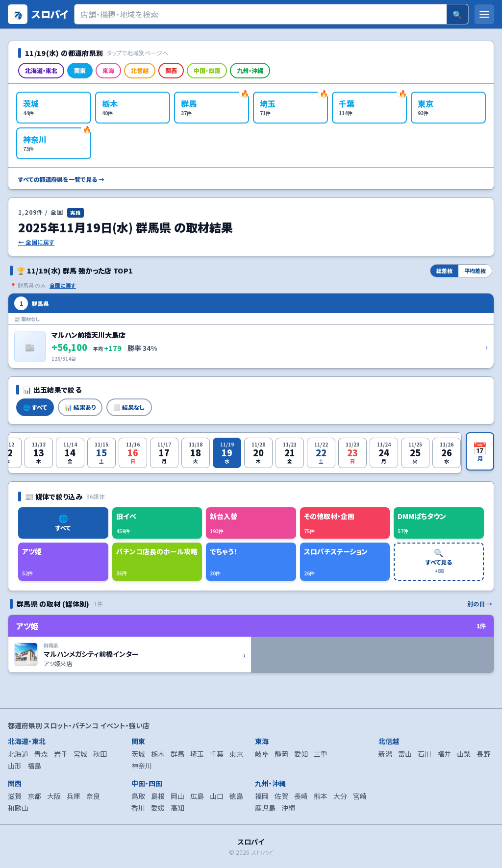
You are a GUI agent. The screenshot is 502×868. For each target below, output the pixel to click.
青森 (41, 754)
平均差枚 (475, 271)
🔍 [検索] (457, 14)
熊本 (321, 796)
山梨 (464, 754)
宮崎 (360, 796)
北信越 (140, 70)
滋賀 (15, 796)
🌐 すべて (35, 407)
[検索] (261, 14)
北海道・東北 (41, 70)
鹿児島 (265, 808)
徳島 (236, 796)
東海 (108, 70)
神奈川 (142, 766)
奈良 (93, 796)
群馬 (177, 754)
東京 (236, 754)
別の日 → (480, 604)
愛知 (301, 754)
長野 (483, 754)
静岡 (281, 754)
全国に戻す (63, 285)
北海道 (18, 754)
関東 (80, 70)
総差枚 (444, 271)
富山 (405, 754)
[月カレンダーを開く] (480, 451)
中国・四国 (207, 70)
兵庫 (74, 796)
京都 (34, 796)
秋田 (100, 754)
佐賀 (281, 796)
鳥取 (138, 796)
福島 (34, 766)
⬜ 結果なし (129, 407)
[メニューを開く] (484, 14)
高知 (177, 808)
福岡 (262, 796)
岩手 (61, 754)
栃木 (158, 754)
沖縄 (288, 808)
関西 (171, 70)
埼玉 (197, 754)
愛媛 (158, 808)
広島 (197, 796)
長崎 (301, 796)
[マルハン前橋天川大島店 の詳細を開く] (251, 331)
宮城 (80, 754)
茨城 (138, 754)
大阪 (54, 796)
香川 (138, 808)
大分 (340, 796)
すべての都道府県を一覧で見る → (61, 179)
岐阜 (262, 754)
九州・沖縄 (250, 70)
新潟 (385, 754)
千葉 (217, 754)
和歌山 (18, 808)
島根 (158, 796)
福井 (444, 754)
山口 (217, 796)
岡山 (177, 796)
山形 (15, 766)
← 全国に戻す (36, 242)
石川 (425, 754)
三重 (321, 754)
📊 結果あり (80, 407)
